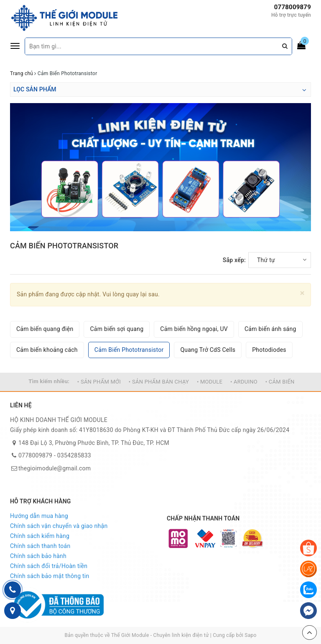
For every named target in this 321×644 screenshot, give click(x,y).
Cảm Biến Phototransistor (129, 350)
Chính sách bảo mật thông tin (50, 576)
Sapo (250, 635)
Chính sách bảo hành (38, 556)
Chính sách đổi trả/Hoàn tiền (49, 566)
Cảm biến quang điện (45, 329)
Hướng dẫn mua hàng (39, 516)
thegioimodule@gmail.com (55, 468)
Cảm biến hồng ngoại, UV (194, 329)
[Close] (302, 293)
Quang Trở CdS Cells (208, 350)
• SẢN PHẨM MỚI (99, 382)
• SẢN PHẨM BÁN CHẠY (159, 382)
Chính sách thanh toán (40, 546)
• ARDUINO (244, 382)
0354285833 (74, 455)
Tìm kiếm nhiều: (49, 381)
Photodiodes (269, 350)
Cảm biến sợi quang (117, 329)
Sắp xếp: (234, 260)
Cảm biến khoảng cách (47, 350)
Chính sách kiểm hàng (40, 536)
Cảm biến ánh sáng (270, 329)
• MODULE (210, 382)
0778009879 (293, 7)
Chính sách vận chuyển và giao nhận (59, 526)
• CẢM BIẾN (280, 382)
